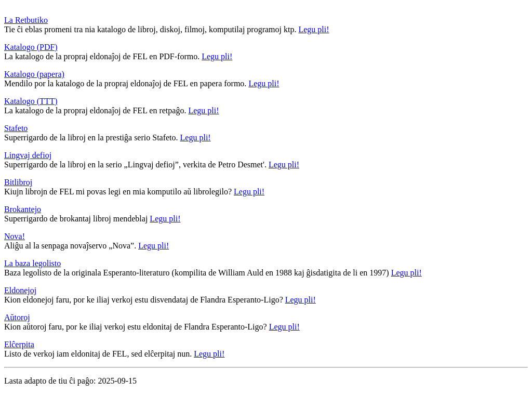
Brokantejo (23, 209)
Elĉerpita (19, 344)
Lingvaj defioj (28, 155)
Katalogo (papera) (34, 74)
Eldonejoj (20, 290)
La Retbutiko (26, 20)
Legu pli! (314, 29)
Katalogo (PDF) (31, 47)
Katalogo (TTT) (31, 101)
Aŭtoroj (17, 317)
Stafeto (16, 128)
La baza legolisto (32, 263)
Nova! (15, 236)
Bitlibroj (18, 182)
